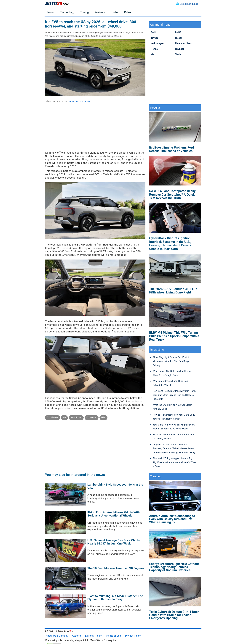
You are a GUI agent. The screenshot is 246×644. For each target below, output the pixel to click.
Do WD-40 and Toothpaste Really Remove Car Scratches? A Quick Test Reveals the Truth (172, 195)
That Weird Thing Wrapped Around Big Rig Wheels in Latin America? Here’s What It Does (174, 462)
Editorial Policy (93, 636)
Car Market (52, 417)
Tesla (178, 54)
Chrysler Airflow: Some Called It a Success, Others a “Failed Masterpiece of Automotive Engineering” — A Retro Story (174, 449)
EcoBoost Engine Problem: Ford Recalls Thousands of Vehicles (172, 149)
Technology (67, 12)
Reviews (100, 12)
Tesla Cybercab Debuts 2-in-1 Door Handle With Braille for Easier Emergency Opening (174, 615)
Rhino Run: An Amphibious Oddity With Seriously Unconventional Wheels (114, 514)
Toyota (154, 38)
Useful (114, 12)
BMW (178, 32)
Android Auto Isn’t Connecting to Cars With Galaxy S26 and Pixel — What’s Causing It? (173, 519)
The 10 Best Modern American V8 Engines (116, 568)
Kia (64, 417)
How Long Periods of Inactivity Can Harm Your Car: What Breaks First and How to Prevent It (174, 395)
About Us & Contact (57, 636)
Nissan (179, 38)
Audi (153, 32)
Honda (154, 49)
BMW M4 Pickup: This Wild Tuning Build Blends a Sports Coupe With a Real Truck (174, 336)
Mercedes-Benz (183, 43)
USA (103, 417)
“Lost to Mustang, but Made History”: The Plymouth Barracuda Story (115, 598)
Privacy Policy (133, 636)
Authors (76, 636)
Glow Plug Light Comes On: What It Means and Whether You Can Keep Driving (171, 361)
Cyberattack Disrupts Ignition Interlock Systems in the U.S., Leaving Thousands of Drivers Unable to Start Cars (170, 243)
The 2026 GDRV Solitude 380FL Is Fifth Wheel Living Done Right (173, 291)
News (51, 12)
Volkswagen (157, 43)
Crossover (92, 417)
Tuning (84, 12)
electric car (76, 417)
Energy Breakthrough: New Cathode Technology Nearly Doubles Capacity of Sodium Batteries (174, 567)
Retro (127, 12)
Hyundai (179, 49)
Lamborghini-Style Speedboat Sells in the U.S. (115, 486)
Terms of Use (113, 636)
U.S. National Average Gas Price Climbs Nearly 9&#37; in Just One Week (114, 542)
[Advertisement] (95, 129)
